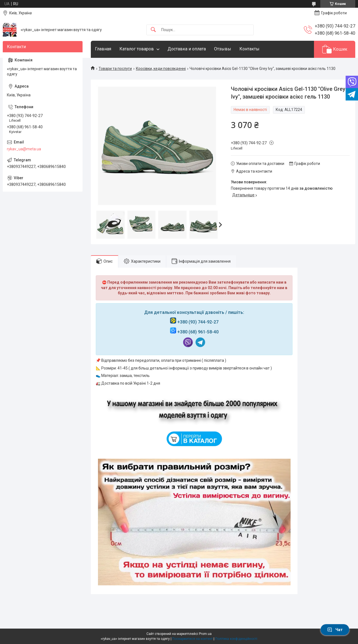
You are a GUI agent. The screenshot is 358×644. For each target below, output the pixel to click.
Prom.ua (205, 634)
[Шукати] (153, 30)
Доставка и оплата (187, 49)
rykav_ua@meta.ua (24, 149)
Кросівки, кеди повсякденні (161, 69)
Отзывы (223, 49)
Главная (103, 49)
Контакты (249, 49)
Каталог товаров (137, 49)
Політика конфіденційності (236, 639)
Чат (335, 630)
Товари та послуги (115, 69)
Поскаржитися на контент (192, 639)
